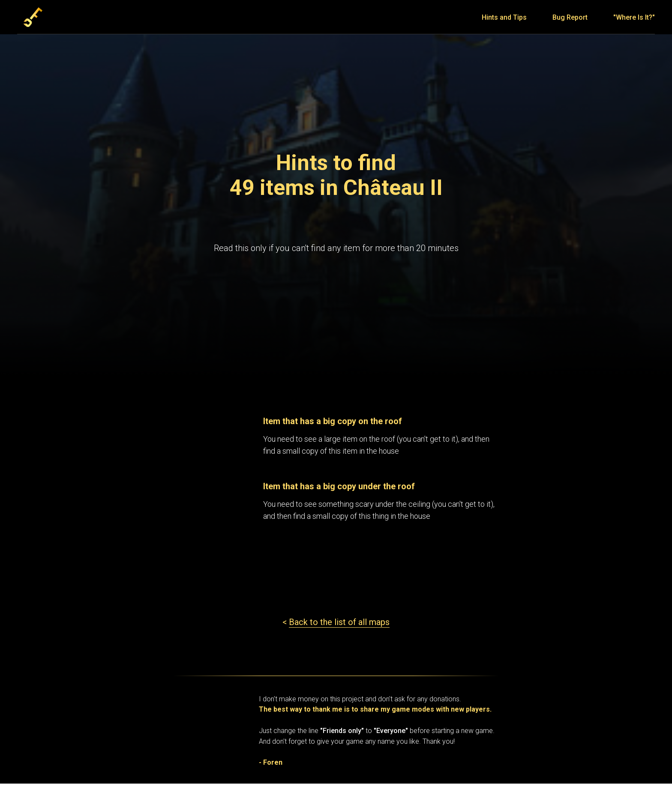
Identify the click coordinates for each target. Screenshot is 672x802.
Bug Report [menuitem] (570, 17)
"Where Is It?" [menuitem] (634, 17)
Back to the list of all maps (339, 622)
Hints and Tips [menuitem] (504, 17)
